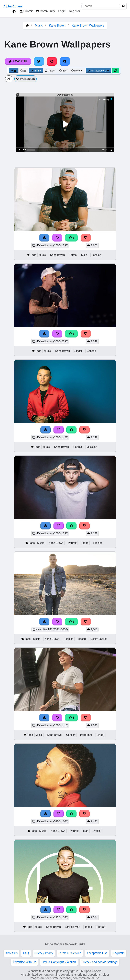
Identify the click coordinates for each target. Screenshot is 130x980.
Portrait (78, 447)
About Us (12, 953)
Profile (97, 831)
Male (84, 255)
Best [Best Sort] (63, 71)
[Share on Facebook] (65, 61)
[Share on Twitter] (39, 61)
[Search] (124, 6)
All (9, 79)
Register (74, 11)
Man (86, 831)
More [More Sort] (77, 71)
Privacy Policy (44, 953)
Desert (82, 639)
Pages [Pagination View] (50, 71)
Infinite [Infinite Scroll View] (36, 71)
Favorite (18, 61)
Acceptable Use (97, 953)
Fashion (96, 255)
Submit (26, 11)
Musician (92, 447)
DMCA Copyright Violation (59, 962)
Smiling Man (73, 927)
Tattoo (73, 255)
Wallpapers (26, 79)
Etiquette (119, 953)
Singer (78, 351)
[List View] (23, 71)
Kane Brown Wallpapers (88, 26)
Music (39, 26)
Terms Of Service (70, 953)
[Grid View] (14, 71)
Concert (91, 351)
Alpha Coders (13, 6)
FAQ (26, 953)
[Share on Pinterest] (52, 61)
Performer (86, 735)
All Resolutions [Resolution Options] (99, 71)
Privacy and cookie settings (99, 962)
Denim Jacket (99, 639)
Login (62, 11)
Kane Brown (57, 26)
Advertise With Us (24, 962)
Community (45, 11)
